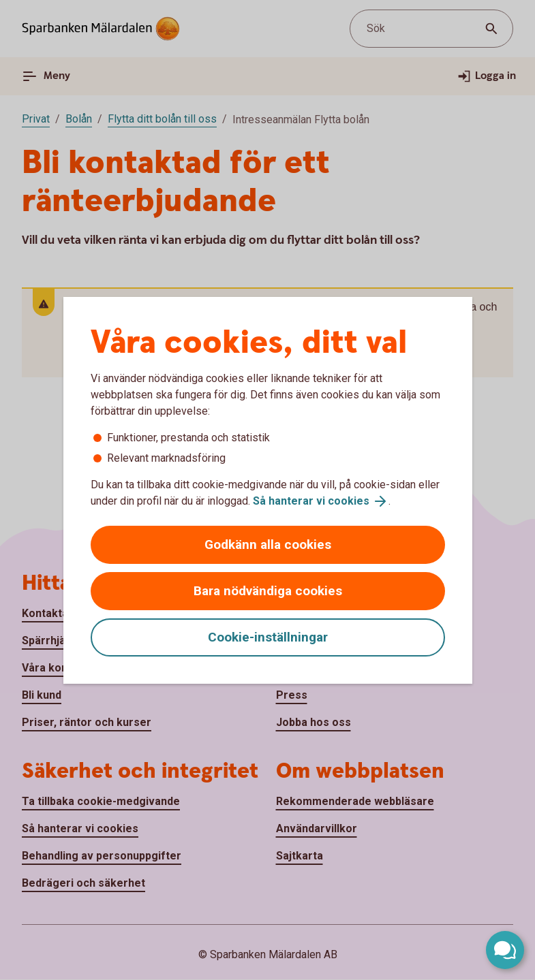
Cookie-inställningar (268, 637)
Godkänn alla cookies (268, 544)
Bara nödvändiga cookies (268, 591)
